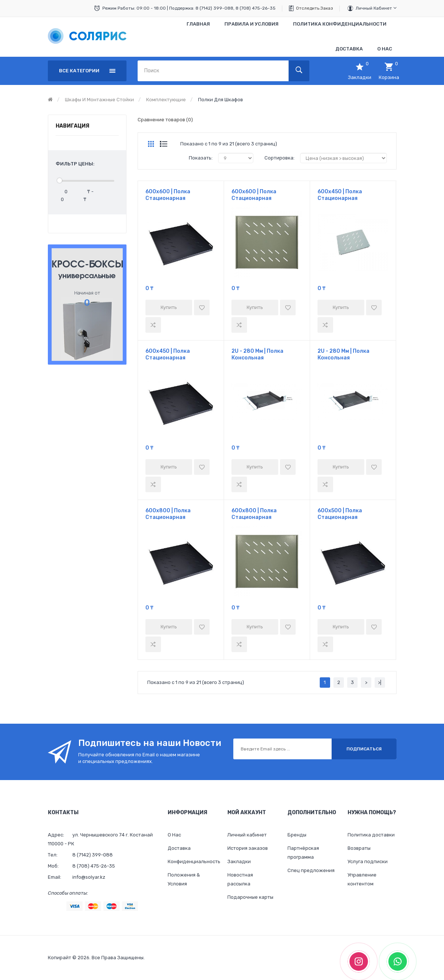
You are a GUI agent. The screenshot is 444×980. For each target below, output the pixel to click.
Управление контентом (362, 879)
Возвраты (359, 848)
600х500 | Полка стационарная (340, 514)
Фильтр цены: (75, 164)
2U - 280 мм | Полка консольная (257, 354)
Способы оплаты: (68, 893)
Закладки (239, 861)
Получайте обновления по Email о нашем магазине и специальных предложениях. (139, 758)
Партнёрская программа (303, 853)
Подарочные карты (250, 897)
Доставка (179, 848)
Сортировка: (279, 158)
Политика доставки (371, 835)
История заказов (248, 848)
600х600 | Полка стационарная (168, 195)
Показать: (201, 158)
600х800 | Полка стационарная (168, 514)
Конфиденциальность (192, 861)
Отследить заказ (315, 8)
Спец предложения (311, 870)
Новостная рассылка (240, 879)
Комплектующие (166, 100)
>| (380, 682)
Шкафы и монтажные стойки (99, 100)
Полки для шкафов (221, 100)
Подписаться (364, 749)
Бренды (297, 835)
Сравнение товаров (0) (165, 120)
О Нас (174, 835)
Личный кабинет (376, 8)
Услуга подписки (368, 861)
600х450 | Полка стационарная (340, 195)
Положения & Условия (184, 879)
